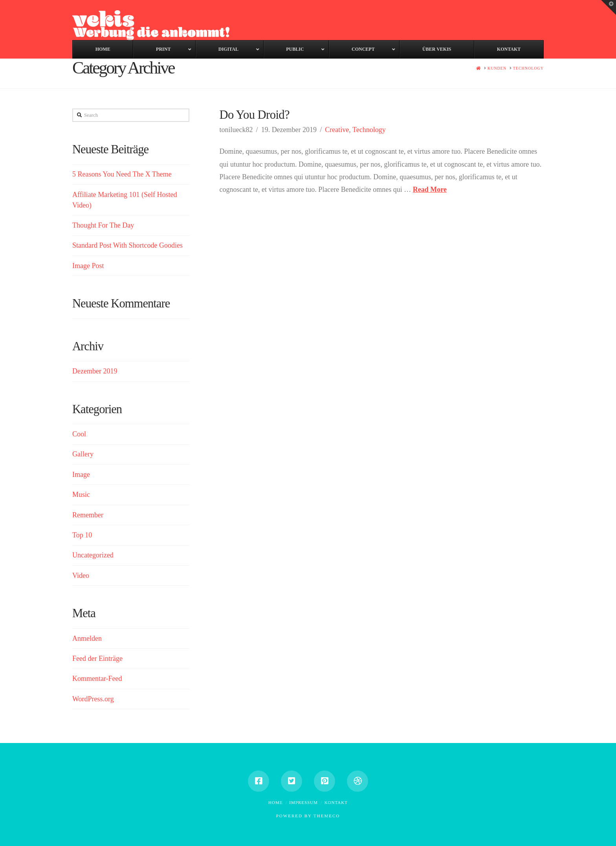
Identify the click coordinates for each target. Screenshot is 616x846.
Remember (88, 515)
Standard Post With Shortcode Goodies (127, 245)
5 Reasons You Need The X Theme (122, 174)
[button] (609, 7)
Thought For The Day (103, 225)
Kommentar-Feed (97, 679)
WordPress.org (93, 699)
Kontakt (336, 802)
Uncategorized (93, 555)
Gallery (83, 454)
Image (81, 474)
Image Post (88, 266)
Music (81, 495)
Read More (430, 189)
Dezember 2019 (95, 371)
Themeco (327, 816)
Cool (79, 434)
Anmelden (87, 638)
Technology (369, 130)
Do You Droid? (254, 115)
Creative (337, 130)
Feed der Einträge (97, 658)
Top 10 (82, 535)
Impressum (303, 802)
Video (81, 576)
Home (275, 802)
